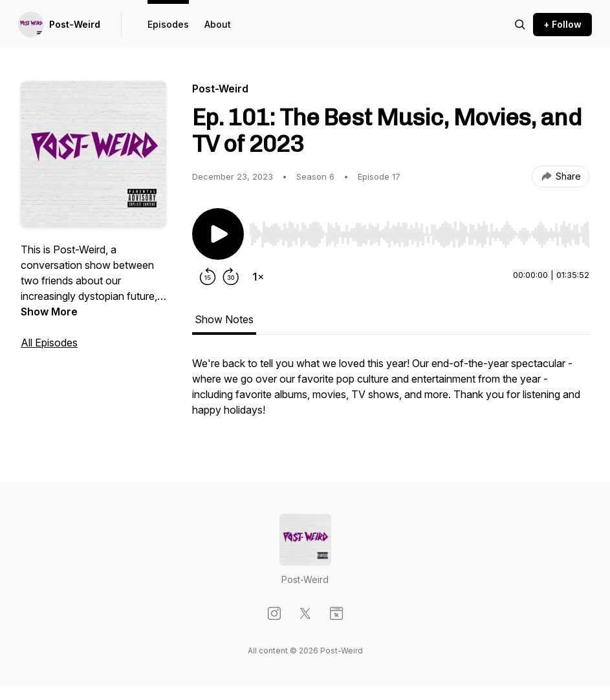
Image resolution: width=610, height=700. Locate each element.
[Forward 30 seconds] (231, 277)
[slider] (419, 235)
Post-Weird (75, 24)
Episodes (168, 24)
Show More (49, 312)
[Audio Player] (419, 231)
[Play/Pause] (218, 234)
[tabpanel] (391, 393)
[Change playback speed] (258, 277)
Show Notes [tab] (224, 319)
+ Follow (562, 24)
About (218, 24)
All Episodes (49, 343)
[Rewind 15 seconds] (208, 277)
